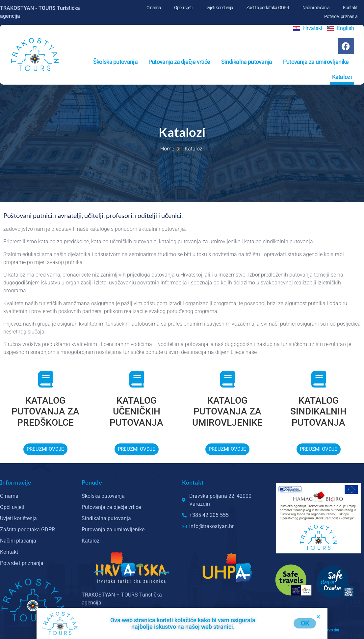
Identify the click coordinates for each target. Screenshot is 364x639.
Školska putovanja (115, 62)
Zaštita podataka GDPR (268, 8)
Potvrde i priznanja (341, 16)
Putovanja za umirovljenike (316, 62)
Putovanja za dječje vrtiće (179, 62)
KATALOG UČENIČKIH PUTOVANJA (136, 412)
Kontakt (350, 8)
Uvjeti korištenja (219, 8)
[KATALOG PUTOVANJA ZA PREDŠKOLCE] (45, 379)
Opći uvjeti (183, 8)
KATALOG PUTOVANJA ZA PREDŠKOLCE (45, 412)
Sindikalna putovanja (247, 62)
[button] (318, 617)
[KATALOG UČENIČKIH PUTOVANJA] (137, 379)
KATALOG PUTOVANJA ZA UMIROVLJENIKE (227, 412)
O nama (154, 8)
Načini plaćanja (316, 8)
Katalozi (342, 77)
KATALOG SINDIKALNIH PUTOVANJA (318, 412)
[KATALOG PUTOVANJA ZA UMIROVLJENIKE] (227, 379)
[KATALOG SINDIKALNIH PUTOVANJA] (319, 379)
